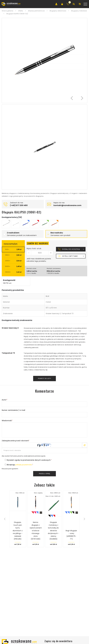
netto (35, 271)
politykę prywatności (24, 465)
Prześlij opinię (44, 474)
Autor (5, 400)
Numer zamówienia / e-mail (13, 410)
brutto (34, 273)
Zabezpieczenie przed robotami (16, 441)
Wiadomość (7, 421)
